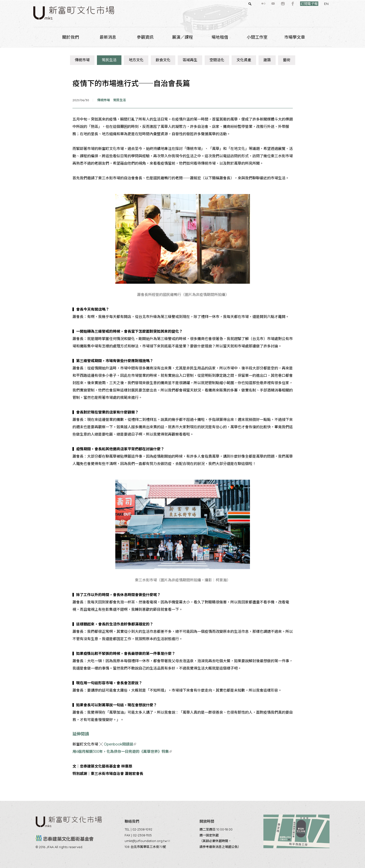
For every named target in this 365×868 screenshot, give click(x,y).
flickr (255, 4)
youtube (264, 4)
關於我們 (71, 37)
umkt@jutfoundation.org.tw (147, 841)
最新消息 (108, 37)
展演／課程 (182, 37)
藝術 (287, 60)
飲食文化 (163, 60)
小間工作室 (257, 37)
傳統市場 (82, 60)
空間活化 (217, 60)
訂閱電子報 (300, 4)
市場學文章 (295, 37)
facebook (284, 4)
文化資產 (244, 60)
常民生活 (109, 60)
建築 (267, 60)
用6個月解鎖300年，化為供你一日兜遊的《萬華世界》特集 (122, 752)
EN (318, 4)
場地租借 (220, 37)
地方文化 (136, 60)
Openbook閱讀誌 (120, 744)
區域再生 (190, 60)
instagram (274, 4)
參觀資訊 (145, 37)
